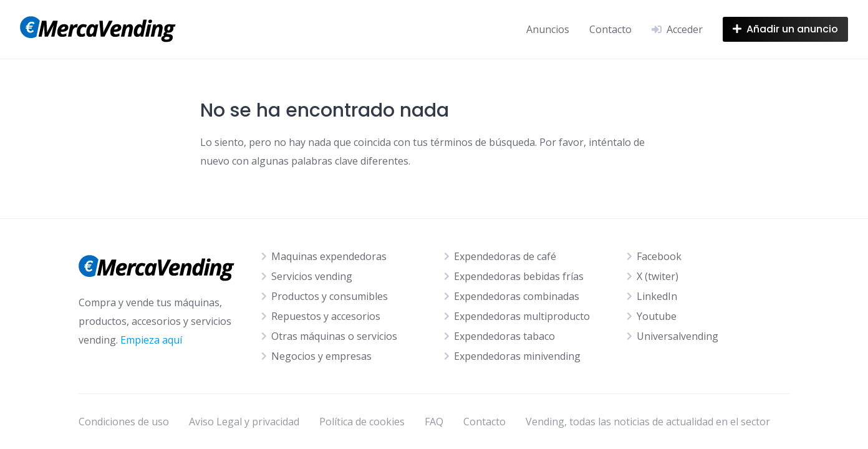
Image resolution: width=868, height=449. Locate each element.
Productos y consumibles (330, 296)
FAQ (434, 422)
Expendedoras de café (505, 256)
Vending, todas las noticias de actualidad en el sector (648, 422)
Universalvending (678, 336)
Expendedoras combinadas (517, 296)
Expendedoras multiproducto (522, 316)
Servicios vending (312, 276)
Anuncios (548, 29)
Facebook (659, 256)
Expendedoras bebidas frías (519, 276)
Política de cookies (362, 422)
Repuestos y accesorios (326, 316)
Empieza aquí (151, 340)
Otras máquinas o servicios (334, 336)
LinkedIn (657, 296)
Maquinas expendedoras (329, 256)
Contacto (610, 29)
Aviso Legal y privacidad (244, 422)
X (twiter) (658, 276)
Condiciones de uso (124, 422)
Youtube (657, 316)
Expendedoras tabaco (504, 336)
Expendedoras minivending (517, 356)
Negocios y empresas (321, 356)
